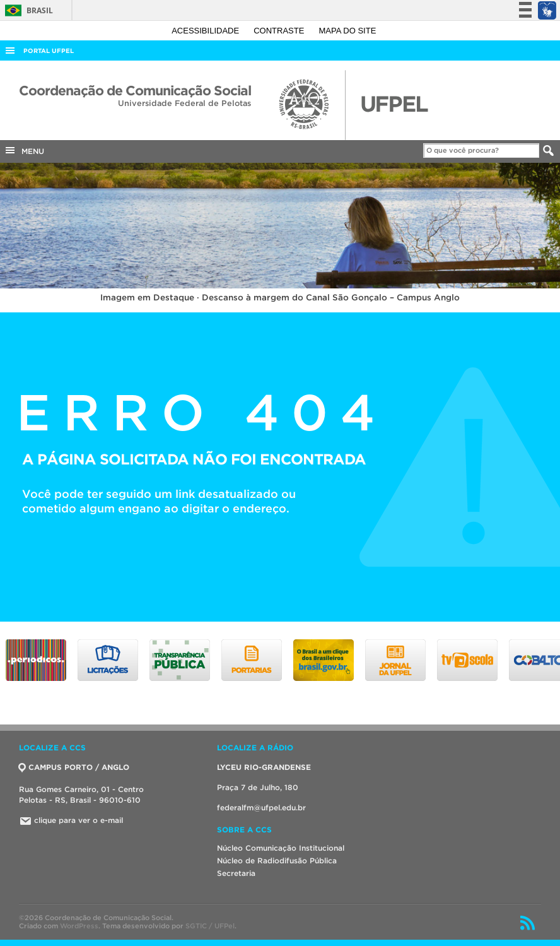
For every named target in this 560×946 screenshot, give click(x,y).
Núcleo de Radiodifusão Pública (277, 860)
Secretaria (236, 873)
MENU (24, 150)
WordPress (79, 926)
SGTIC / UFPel (210, 926)
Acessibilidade (207, 31)
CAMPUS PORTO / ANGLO (74, 767)
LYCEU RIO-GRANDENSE (264, 767)
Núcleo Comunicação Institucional (281, 848)
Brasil (27, 10)
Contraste (280, 31)
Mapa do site (348, 31)
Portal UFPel (49, 51)
